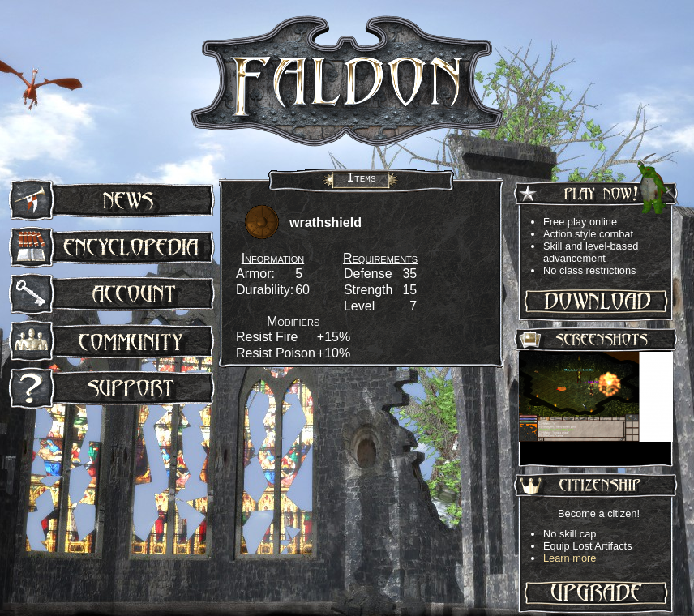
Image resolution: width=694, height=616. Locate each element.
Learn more (570, 558)
